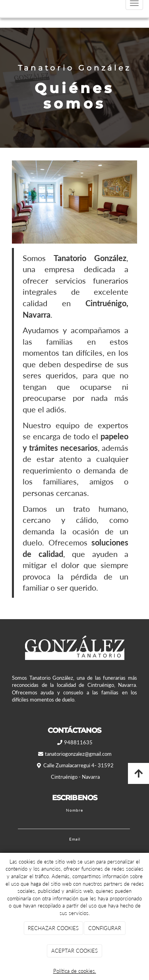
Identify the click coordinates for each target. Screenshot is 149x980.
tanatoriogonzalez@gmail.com (78, 754)
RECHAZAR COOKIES (53, 928)
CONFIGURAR (105, 928)
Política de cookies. (75, 971)
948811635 (78, 742)
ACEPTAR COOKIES (74, 951)
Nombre (74, 810)
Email (75, 839)
